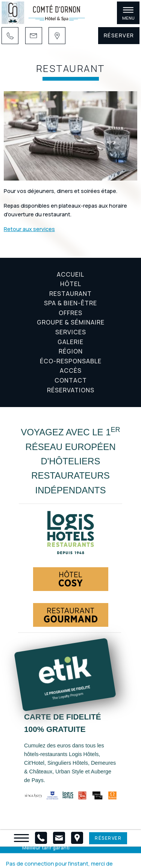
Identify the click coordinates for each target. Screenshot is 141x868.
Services (71, 332)
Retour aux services (29, 229)
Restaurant (70, 294)
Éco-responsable (71, 361)
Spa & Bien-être (70, 303)
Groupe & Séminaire (71, 322)
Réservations (71, 390)
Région (71, 351)
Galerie (70, 342)
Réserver (119, 35)
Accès (71, 370)
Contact (71, 380)
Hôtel (71, 284)
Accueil (70, 274)
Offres (70, 313)
